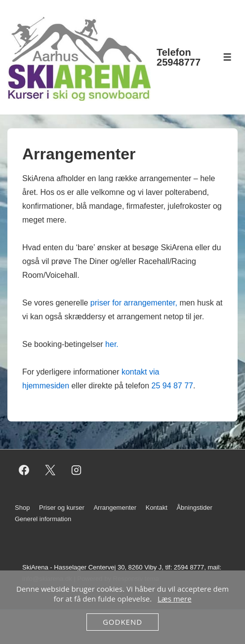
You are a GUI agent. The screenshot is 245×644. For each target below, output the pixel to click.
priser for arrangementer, (134, 303)
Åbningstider (194, 508)
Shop (22, 508)
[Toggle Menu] (227, 57)
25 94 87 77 (172, 386)
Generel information (43, 519)
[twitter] (50, 470)
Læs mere (175, 599)
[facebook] (24, 470)
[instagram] (77, 470)
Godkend (122, 622)
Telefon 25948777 (179, 57)
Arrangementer (115, 508)
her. (112, 344)
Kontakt (157, 508)
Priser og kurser (62, 508)
